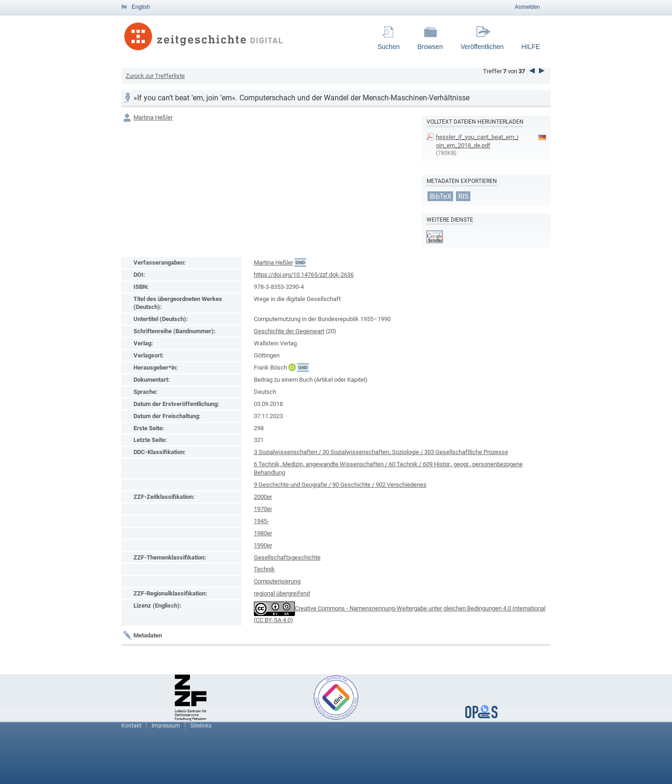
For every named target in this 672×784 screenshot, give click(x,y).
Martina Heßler (153, 117)
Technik (264, 569)
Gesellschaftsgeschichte (287, 557)
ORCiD (292, 367)
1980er (263, 533)
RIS (463, 196)
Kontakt (131, 726)
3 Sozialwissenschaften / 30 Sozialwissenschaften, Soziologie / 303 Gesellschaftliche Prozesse (381, 452)
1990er (263, 545)
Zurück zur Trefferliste (155, 76)
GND (300, 262)
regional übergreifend (282, 593)
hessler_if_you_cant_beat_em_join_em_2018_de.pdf (477, 141)
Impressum (166, 726)
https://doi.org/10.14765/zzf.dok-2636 (304, 275)
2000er (263, 497)
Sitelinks (201, 726)
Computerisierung (277, 581)
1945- (261, 521)
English (141, 7)
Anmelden (527, 7)
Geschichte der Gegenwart (289, 331)
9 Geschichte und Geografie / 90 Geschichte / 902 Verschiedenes (340, 485)
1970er (263, 509)
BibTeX (441, 196)
